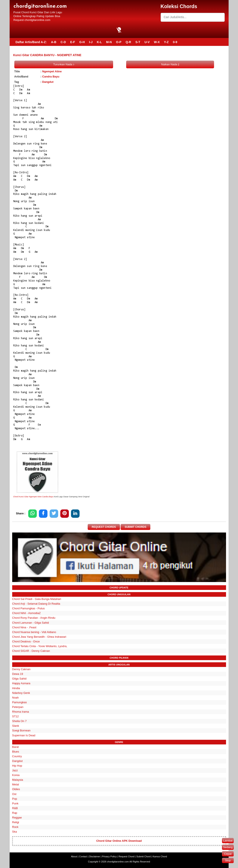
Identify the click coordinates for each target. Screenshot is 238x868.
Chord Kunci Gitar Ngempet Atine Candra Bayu (33, 497)
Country (17, 756)
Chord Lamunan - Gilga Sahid (31, 623)
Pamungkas (20, 702)
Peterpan (18, 707)
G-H (82, 42)
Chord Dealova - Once (26, 641)
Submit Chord (143, 856)
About (74, 856)
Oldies (16, 789)
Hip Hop (17, 766)
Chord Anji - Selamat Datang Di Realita (36, 604)
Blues (16, 752)
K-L (99, 42)
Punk (15, 803)
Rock (15, 827)
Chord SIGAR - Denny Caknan (31, 651)
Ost (14, 794)
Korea (16, 775)
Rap (15, 813)
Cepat (228, 854)
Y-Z (166, 42)
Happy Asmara (21, 683)
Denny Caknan (21, 669)
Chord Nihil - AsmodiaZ (27, 613)
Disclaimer (95, 856)
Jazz (15, 770)
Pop (15, 799)
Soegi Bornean (21, 731)
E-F (73, 42)
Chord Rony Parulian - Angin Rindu (34, 618)
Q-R (128, 42)
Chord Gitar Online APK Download (119, 841)
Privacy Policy (109, 856)
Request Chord (126, 856)
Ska (15, 832)
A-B (54, 42)
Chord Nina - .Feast (24, 627)
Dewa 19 (18, 674)
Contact (83, 856)
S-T (138, 42)
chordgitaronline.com (40, 6)
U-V (147, 42)
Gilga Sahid (19, 679)
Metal (16, 784)
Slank (16, 726)
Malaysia (18, 780)
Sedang (228, 847)
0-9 (175, 42)
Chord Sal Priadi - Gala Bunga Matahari (37, 599)
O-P (119, 42)
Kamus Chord (160, 856)
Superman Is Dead (24, 735)
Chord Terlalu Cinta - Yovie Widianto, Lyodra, (40, 646)
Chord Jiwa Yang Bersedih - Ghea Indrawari (39, 637)
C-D (63, 42)
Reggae (17, 818)
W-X (157, 42)
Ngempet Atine (52, 71)
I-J (91, 42)
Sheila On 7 (19, 721)
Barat (16, 747)
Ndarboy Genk (21, 693)
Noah (16, 698)
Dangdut (48, 82)
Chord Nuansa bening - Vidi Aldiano (34, 632)
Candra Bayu (51, 77)
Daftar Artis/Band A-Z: (31, 42)
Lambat (228, 841)
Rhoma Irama (21, 712)
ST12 (16, 716)
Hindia (16, 688)
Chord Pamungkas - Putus (28, 608)
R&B (15, 808)
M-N (109, 42)
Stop (228, 860)
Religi (16, 822)
